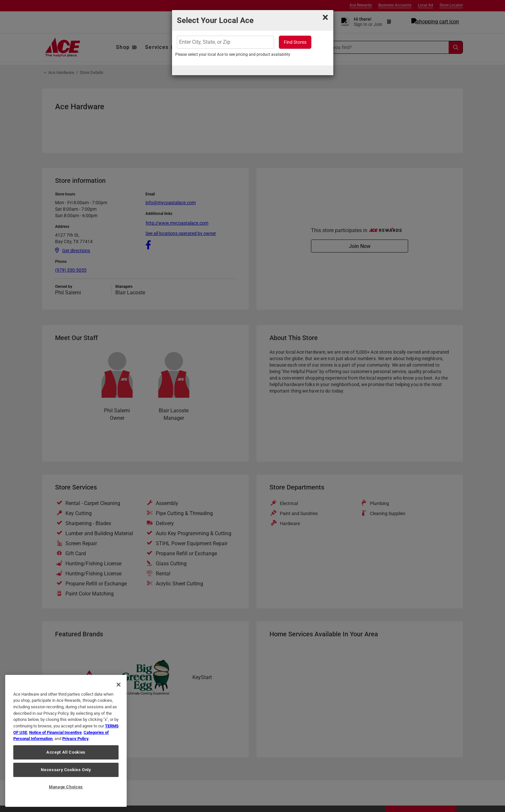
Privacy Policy (75, 739)
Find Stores (295, 42)
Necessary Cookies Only (66, 770)
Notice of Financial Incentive (55, 732)
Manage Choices (66, 787)
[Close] (119, 685)
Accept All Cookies (66, 752)
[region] (66, 741)
